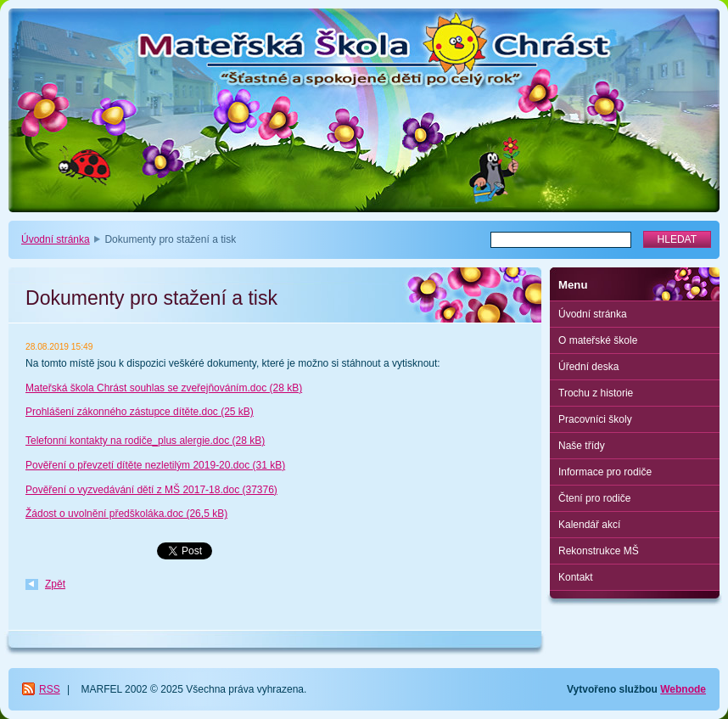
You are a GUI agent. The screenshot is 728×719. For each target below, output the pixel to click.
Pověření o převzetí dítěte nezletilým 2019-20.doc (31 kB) (155, 465)
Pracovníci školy (595, 419)
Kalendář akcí (589, 525)
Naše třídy (582, 446)
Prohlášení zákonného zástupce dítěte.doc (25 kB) (140, 412)
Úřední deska (588, 367)
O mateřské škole (598, 340)
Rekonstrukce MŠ (599, 551)
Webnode (683, 689)
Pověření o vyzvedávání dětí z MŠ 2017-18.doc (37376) (151, 490)
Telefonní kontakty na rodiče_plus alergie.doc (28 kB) (145, 441)
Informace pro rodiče (605, 472)
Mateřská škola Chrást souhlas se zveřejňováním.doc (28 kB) (164, 388)
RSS (50, 689)
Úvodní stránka (56, 239)
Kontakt (576, 577)
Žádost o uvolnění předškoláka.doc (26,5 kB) (126, 514)
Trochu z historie (596, 393)
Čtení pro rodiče (594, 498)
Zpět (55, 584)
